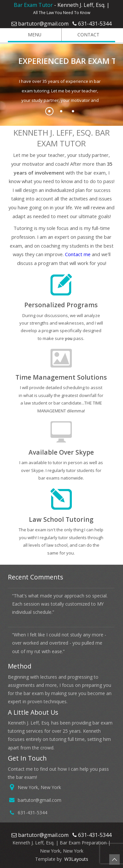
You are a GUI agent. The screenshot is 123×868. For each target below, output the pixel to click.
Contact (82, 35)
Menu (27, 35)
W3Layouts (76, 859)
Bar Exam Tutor (33, 5)
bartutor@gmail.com (43, 24)
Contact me (78, 254)
